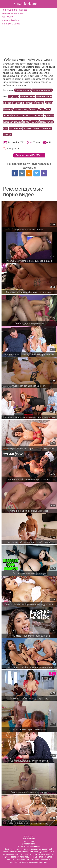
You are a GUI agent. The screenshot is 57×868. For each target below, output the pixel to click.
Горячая (8, 109)
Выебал (49, 103)
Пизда (26, 122)
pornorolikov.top (10, 20)
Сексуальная (16, 128)
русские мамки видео (14, 13)
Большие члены (44, 96)
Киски (15, 116)
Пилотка (35, 122)
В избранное (13, 149)
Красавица (25, 116)
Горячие (33, 109)
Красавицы (37, 116)
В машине (30, 103)
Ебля (40, 109)
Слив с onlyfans (29, 839)
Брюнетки (19, 103)
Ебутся (47, 109)
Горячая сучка (20, 109)
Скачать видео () (28, 155)
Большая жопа (28, 96)
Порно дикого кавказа (14, 10)
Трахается (47, 128)
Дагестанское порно (42, 90)
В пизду (40, 103)
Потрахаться (47, 122)
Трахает (36, 128)
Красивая (49, 116)
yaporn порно (29, 841)
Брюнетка (8, 103)
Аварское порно (23, 90)
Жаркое (7, 116)
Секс (6, 128)
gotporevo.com (29, 844)
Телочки (27, 128)
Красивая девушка (13, 122)
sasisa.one (29, 836)
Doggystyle (14, 96)
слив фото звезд (11, 24)
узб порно (7, 17)
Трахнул (7, 135)
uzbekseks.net (27, 4)
